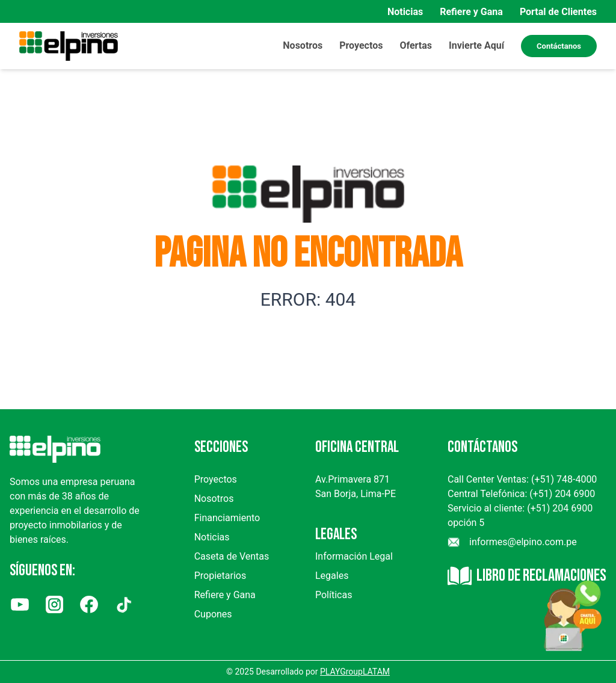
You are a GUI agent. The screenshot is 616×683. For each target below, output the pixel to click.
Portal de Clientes (558, 12)
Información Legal (354, 556)
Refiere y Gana (471, 12)
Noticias (405, 12)
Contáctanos (559, 46)
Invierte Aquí (476, 45)
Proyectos (216, 479)
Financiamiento (227, 518)
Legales (332, 576)
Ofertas (416, 45)
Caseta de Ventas (232, 556)
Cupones (213, 614)
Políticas (334, 595)
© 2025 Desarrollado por (308, 672)
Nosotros (303, 45)
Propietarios (220, 576)
